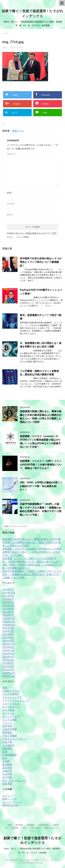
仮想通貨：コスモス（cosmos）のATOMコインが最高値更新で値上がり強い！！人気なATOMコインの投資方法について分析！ (32, 552)
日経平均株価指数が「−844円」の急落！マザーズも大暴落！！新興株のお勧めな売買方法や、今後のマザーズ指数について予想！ (41, 509)
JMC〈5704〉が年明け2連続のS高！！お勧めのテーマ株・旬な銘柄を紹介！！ (41, 486)
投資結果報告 (10, 755)
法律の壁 (7, 771)
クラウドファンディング (16, 700)
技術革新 (7, 749)
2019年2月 (8, 666)
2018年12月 (9, 673)
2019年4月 (8, 660)
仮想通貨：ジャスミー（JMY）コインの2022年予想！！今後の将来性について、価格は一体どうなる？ (41, 465)
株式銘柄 (7, 765)
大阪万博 (7, 742)
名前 (10, 193)
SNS (5, 688)
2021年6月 (8, 599)
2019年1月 (8, 670)
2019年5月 (8, 657)
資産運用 (7, 784)
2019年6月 (8, 654)
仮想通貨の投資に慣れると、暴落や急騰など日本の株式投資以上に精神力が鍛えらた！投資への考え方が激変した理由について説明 (41, 417)
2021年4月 (8, 606)
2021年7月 (8, 596)
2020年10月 (9, 625)
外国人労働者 (10, 736)
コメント (11, 154)
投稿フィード (10, 799)
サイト (10, 215)
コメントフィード (12, 802)
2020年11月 (9, 622)
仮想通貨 (7, 732)
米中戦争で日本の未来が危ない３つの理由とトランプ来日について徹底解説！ (41, 262)
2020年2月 (8, 641)
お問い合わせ (36, 828)
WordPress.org (10, 805)
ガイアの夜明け (11, 694)
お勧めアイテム (11, 691)
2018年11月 (9, 676)
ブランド (7, 723)
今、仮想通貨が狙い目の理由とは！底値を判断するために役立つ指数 (41, 345)
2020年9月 (8, 628)
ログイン (7, 796)
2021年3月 (8, 609)
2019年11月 (9, 644)
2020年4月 (8, 638)
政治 (5, 758)
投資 (5, 752)
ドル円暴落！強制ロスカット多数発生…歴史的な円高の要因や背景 (39, 373)
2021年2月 (8, 612)
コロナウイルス (11, 704)
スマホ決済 (8, 710)
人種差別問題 (10, 729)
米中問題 (7, 777)
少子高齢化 (8, 745)
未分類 (6, 761)
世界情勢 (7, 726)
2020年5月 (8, 634)
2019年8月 (8, 647)
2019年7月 (8, 650)
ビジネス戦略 (10, 720)
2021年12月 (9, 593)
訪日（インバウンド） (14, 781)
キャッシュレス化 (12, 697)
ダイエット (8, 713)
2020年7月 (8, 631)
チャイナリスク (11, 716)
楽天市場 (7, 768)
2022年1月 (8, 590)
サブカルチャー (11, 707)
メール (11, 204)
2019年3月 (8, 663)
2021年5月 (8, 602)
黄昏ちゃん (18, 131)
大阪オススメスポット (14, 739)
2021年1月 (8, 615)
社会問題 (7, 774)
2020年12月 (9, 618)
